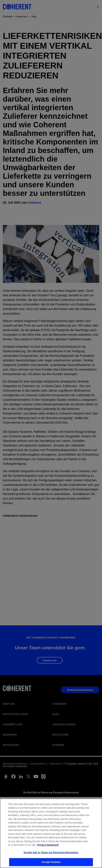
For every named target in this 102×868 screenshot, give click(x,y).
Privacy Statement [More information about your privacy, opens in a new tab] (48, 845)
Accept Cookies (51, 862)
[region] (51, 833)
